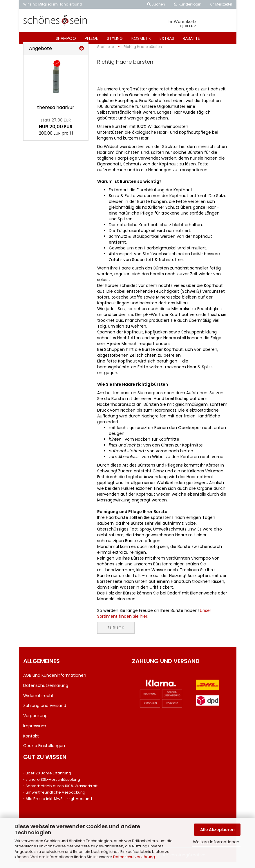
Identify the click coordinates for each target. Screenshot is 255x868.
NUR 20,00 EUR (56, 129)
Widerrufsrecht (38, 701)
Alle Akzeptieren (217, 830)
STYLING (115, 38)
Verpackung (35, 721)
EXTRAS (167, 38)
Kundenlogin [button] (188, 4)
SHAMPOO (66, 38)
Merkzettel (221, 4)
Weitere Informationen (216, 842)
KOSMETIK (141, 38)
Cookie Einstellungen (44, 751)
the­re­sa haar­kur (56, 113)
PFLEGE (91, 38)
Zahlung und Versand (45, 711)
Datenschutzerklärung (134, 857)
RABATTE (191, 38)
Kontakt (31, 742)
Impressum (35, 732)
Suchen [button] (156, 4)
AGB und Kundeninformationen (55, 681)
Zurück (116, 634)
